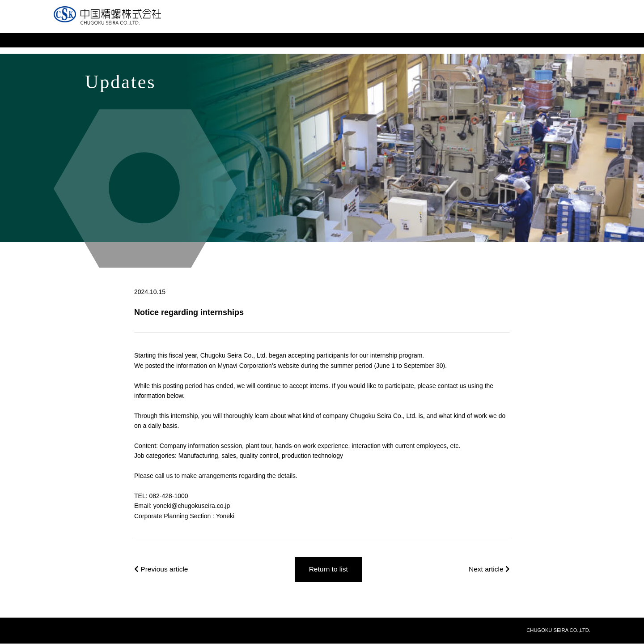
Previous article (162, 569)
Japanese (535, 25)
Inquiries (457, 25)
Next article (489, 569)
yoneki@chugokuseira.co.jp (192, 506)
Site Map (495, 25)
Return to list (329, 569)
